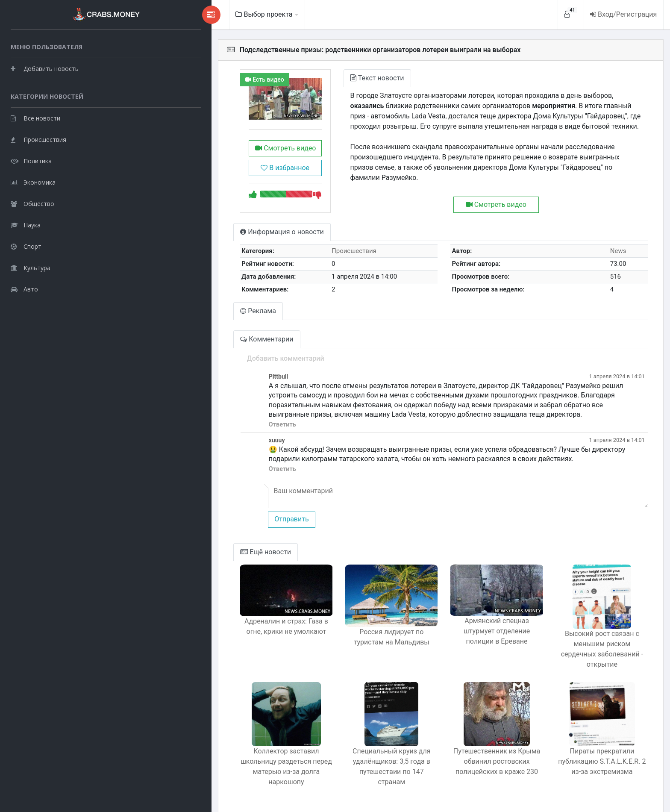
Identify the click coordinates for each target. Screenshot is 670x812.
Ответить (191, 428)
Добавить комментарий (194, 372)
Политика (31, 160)
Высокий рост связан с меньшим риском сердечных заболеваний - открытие (591, 647)
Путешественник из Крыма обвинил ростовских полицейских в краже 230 (462, 755)
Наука (26, 225)
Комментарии (175, 352)
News (609, 264)
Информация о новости (190, 245)
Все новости (35, 118)
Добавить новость (45, 68)
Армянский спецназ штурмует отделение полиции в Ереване (462, 642)
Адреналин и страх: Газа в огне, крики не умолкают (206, 642)
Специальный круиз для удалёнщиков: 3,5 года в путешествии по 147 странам (334, 755)
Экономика (33, 182)
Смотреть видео (205, 161)
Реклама (167, 324)
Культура (31, 267)
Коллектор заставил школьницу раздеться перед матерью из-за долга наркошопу (206, 755)
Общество (32, 203)
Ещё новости (174, 555)
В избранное (205, 181)
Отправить (200, 522)
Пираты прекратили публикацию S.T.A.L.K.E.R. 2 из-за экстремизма (591, 749)
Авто (24, 289)
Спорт (26, 246)
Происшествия (38, 139)
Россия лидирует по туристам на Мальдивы (334, 642)
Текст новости (309, 78)
